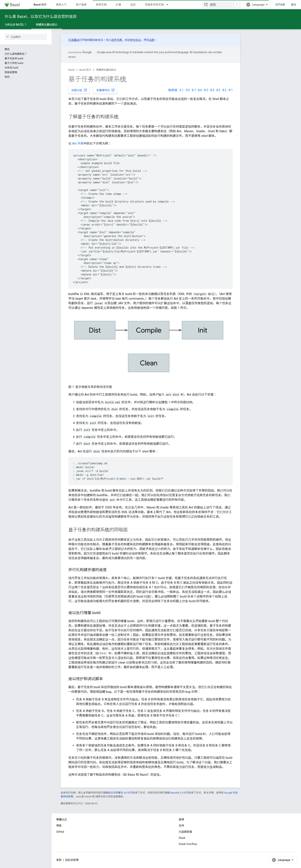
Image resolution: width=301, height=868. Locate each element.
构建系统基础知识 (106, 70)
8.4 (212, 90)
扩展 (118, 5)
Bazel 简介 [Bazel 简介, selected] (40, 5)
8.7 (194, 90)
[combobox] (221, 5)
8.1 (231, 90)
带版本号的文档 (154, 5)
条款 (59, 860)
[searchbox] (26, 37)
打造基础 (74, 40)
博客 (59, 826)
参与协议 (136, 40)
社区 (133, 5)
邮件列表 (117, 40)
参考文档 (101, 5)
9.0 (188, 90)
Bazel (71, 70)
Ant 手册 (78, 143)
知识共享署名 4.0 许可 (120, 793)
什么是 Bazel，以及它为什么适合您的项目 (41, 17)
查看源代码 (106, 90)
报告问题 (79, 90)
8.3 (218, 90)
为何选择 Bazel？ (16, 25)
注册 (152, 40)
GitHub (280, 5)
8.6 (200, 90)
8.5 (206, 90)
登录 (294, 5)
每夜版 (173, 90)
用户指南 (81, 5)
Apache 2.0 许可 (179, 793)
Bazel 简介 (85, 70)
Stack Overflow (188, 844)
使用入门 (61, 5)
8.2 (225, 90)
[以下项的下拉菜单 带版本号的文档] (169, 5)
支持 (181, 826)
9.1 (182, 90)
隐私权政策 (72, 860)
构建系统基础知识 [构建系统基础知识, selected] (47, 25)
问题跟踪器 (185, 832)
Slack (182, 838)
